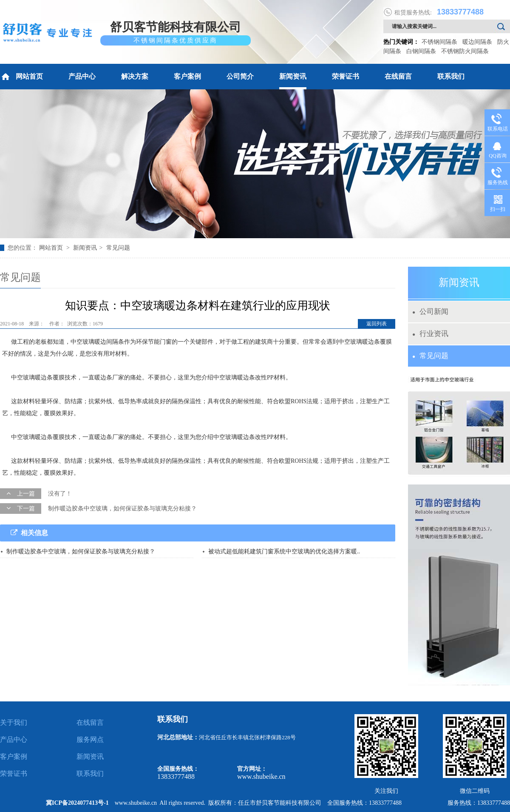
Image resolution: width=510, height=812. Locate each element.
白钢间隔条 (421, 51)
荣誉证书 (346, 76)
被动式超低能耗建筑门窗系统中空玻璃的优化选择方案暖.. (284, 551)
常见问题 (118, 248)
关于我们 (14, 722)
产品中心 (82, 76)
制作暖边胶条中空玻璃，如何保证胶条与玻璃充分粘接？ (122, 509)
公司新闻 (430, 312)
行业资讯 (430, 334)
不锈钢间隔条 (439, 42)
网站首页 (21, 77)
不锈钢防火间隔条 (465, 51)
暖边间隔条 (477, 42)
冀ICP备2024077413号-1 (77, 803)
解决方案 (135, 76)
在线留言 (398, 76)
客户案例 (187, 76)
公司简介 (240, 76)
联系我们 (451, 76)
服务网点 (90, 739)
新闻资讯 (293, 76)
